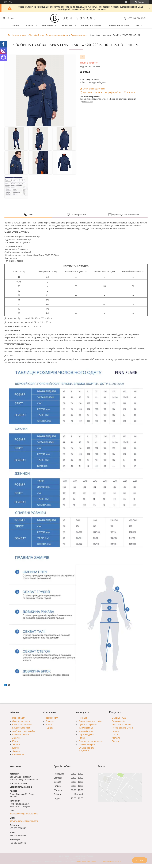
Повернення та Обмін (122, 728)
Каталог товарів (20, 35)
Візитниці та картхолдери (91, 741)
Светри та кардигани (22, 725)
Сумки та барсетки (88, 725)
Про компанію (119, 721)
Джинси (16, 751)
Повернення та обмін (119, 25)
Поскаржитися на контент (87, 861)
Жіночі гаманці (86, 728)
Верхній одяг (18, 718)
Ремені (82, 738)
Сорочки (50, 721)
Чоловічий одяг (37, 35)
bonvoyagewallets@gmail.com (24, 821)
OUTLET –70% (119, 718)
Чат (140, 860)
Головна (15, 25)
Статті (115, 734)
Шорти (15, 748)
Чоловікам (47, 25)
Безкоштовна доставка (94, 89)
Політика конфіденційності (110, 861)
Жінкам (30, 25)
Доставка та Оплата (91, 25)
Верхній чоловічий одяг (57, 35)
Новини (116, 731)
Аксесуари (67, 25)
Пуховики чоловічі (79, 35)
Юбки (15, 741)
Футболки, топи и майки (24, 731)
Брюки (49, 725)
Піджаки (49, 728)
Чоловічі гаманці (87, 731)
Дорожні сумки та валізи (90, 721)
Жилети (16, 745)
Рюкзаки (83, 718)
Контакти (116, 738)
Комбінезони (18, 754)
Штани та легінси (21, 734)
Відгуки (115, 741)
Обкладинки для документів (87, 749)
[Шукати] (4, 18)
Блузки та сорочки (21, 728)
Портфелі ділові (86, 734)
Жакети (16, 738)
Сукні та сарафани (21, 721)
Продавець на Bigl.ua (76, 859)
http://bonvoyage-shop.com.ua (24, 814)
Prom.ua (90, 856)
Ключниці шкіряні (87, 745)
